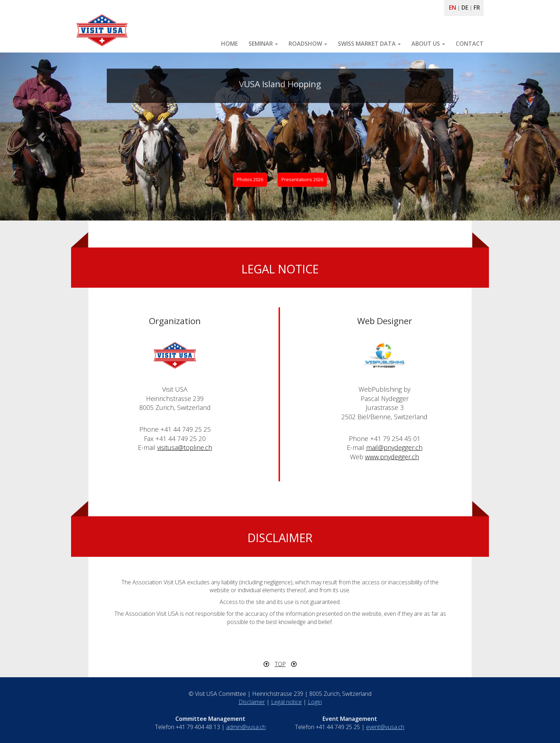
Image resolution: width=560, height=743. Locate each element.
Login (315, 702)
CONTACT (470, 44)
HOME (229, 44)
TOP (280, 664)
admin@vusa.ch (246, 727)
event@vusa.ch (385, 727)
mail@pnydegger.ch (394, 447)
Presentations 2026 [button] (302, 179)
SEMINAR (263, 44)
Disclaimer (252, 702)
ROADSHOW (308, 44)
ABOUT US (428, 44)
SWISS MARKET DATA (369, 44)
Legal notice (286, 702)
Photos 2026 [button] (250, 179)
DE (465, 8)
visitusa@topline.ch (185, 447)
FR (477, 8)
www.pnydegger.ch (392, 457)
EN (452, 8)
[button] (42, 137)
